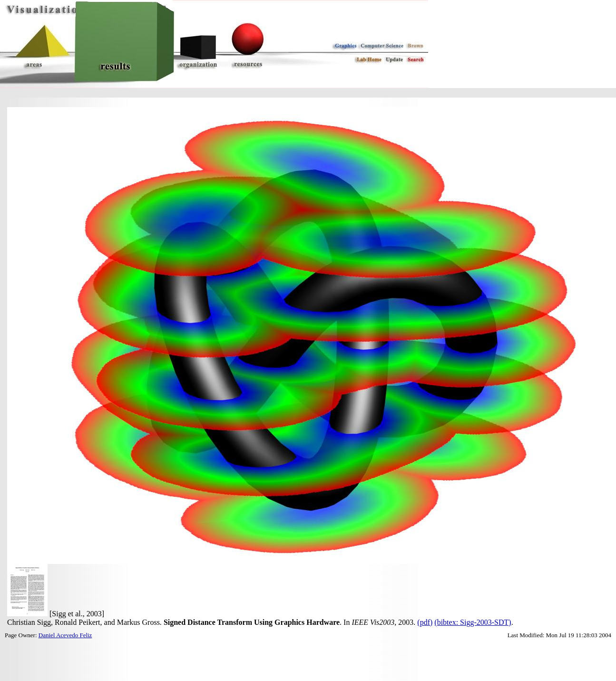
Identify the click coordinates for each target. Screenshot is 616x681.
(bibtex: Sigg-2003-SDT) (473, 622)
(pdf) (425, 622)
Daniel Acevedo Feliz (65, 635)
